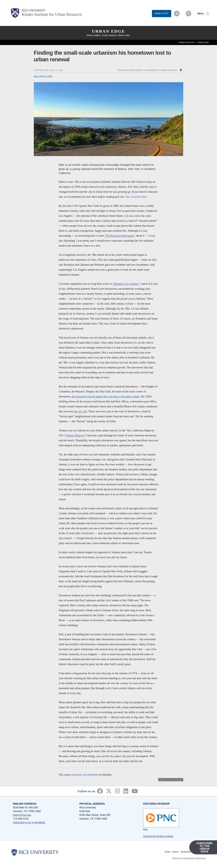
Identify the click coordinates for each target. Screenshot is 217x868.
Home (167, 852)
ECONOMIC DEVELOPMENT (130, 70)
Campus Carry (201, 858)
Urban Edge (108, 31)
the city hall (80, 411)
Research (186, 852)
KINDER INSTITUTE (186, 43)
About (176, 852)
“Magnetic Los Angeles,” (126, 284)
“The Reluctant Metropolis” (120, 236)
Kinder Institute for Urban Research (52, 14)
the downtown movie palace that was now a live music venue (105, 396)
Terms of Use (177, 858)
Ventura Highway (75, 435)
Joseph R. (170, 780)
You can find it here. (137, 197)
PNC (145, 830)
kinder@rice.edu (22, 815)
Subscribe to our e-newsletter (29, 822)
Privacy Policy (189, 858)
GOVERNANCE (152, 70)
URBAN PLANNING (169, 70)
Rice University (34, 10)
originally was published (85, 775)
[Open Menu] (202, 14)
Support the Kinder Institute (158, 836)
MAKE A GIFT (162, 13)
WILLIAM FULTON (43, 77)
